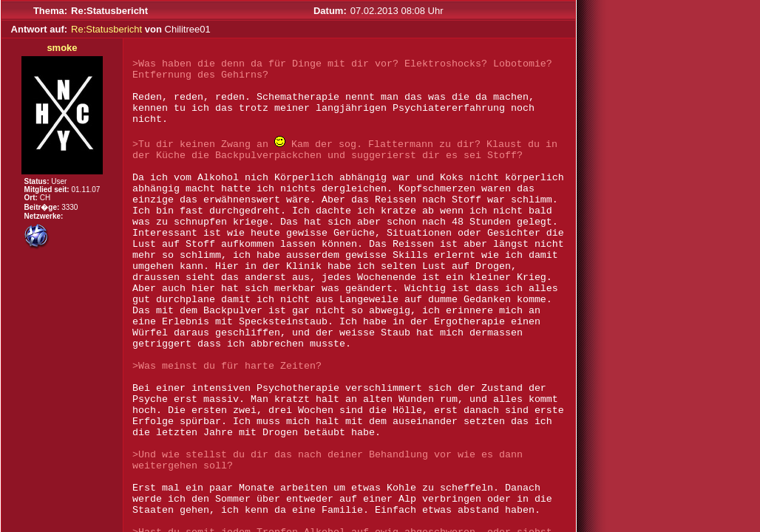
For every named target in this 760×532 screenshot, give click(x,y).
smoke (62, 48)
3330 (69, 207)
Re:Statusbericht (106, 29)
